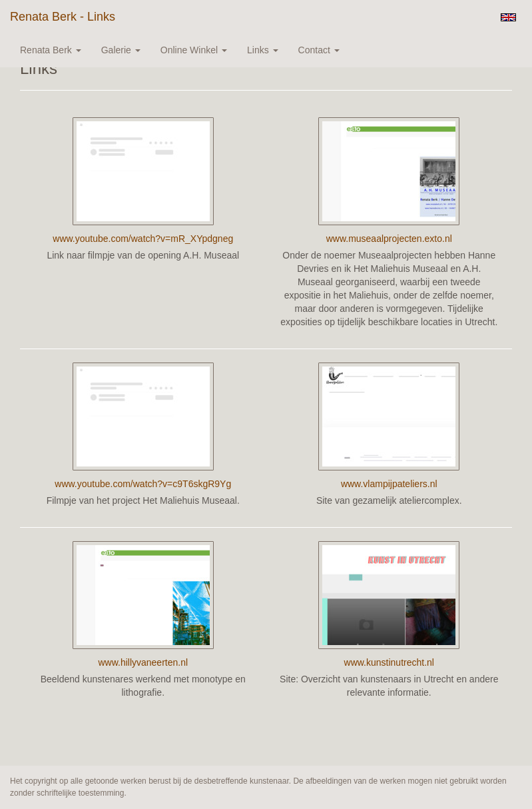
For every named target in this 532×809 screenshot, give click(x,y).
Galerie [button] (121, 50)
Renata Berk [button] (51, 50)
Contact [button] (319, 50)
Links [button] (263, 50)
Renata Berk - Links (63, 17)
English (508, 17)
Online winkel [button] (194, 50)
